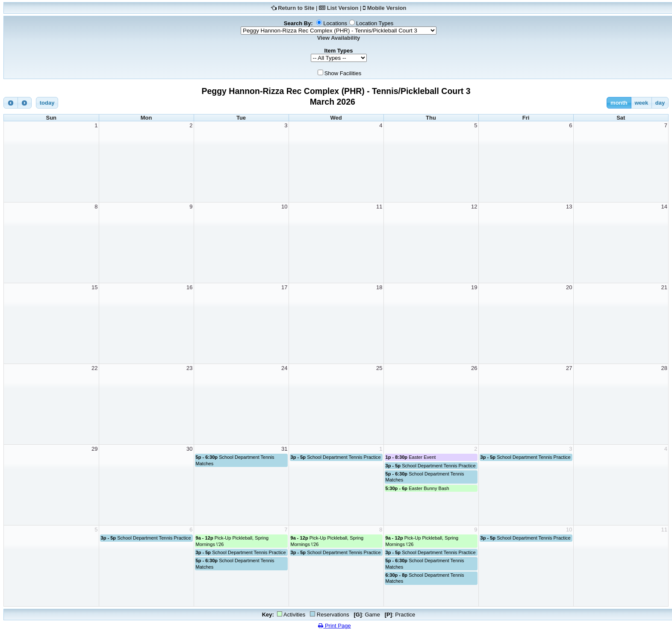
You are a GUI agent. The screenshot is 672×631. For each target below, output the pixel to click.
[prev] (11, 103)
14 (664, 207)
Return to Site (296, 8)
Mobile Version (387, 8)
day (660, 103)
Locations (335, 23)
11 (379, 207)
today (47, 103)
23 (189, 368)
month (619, 103)
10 (284, 207)
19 (474, 287)
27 (569, 368)
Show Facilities (343, 73)
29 (94, 449)
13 (569, 207)
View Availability (339, 38)
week (641, 103)
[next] (25, 103)
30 (189, 449)
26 (474, 368)
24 (284, 368)
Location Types (375, 23)
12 (474, 207)
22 (94, 368)
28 (664, 368)
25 (379, 368)
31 (284, 449)
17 (284, 287)
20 (569, 287)
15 (94, 287)
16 (189, 287)
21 (664, 287)
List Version (343, 8)
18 (379, 287)
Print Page (334, 626)
